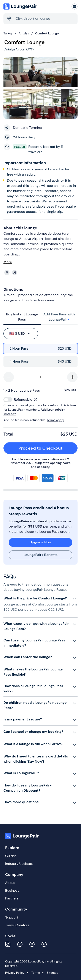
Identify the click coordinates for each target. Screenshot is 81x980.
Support (12, 917)
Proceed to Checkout (46, 448)
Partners (12, 898)
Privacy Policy (15, 973)
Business (12, 890)
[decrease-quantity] (9, 377)
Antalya (24, 33)
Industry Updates (19, 864)
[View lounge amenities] (41, 273)
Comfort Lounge (47, 33)
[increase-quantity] (72, 377)
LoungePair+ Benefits (40, 555)
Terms (36, 973)
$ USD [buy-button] (20, 334)
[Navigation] (75, 6)
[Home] (21, 6)
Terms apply (55, 420)
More (8, 262)
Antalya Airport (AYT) (19, 49)
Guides (11, 856)
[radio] (40, 349)
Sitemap (52, 973)
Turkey (8, 33)
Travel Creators (17, 925)
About (10, 883)
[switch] (8, 400)
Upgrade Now (40, 542)
